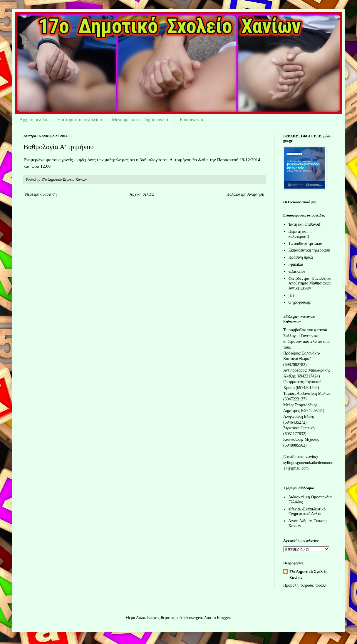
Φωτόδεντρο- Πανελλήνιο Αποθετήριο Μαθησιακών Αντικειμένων (310, 283)
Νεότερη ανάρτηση (41, 194)
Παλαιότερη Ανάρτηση (245, 194)
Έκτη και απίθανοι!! (305, 224)
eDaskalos (297, 271)
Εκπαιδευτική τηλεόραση (309, 250)
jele (291, 295)
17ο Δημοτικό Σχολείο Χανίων (308, 575)
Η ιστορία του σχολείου (80, 120)
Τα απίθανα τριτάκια (305, 243)
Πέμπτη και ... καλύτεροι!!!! (300, 234)
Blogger (223, 618)
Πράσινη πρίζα (301, 257)
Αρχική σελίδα (33, 120)
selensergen (192, 618)
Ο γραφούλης (300, 302)
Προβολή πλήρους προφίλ (305, 585)
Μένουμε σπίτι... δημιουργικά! (141, 120)
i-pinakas (296, 264)
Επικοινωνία (192, 120)
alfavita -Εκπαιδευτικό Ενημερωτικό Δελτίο (307, 512)
